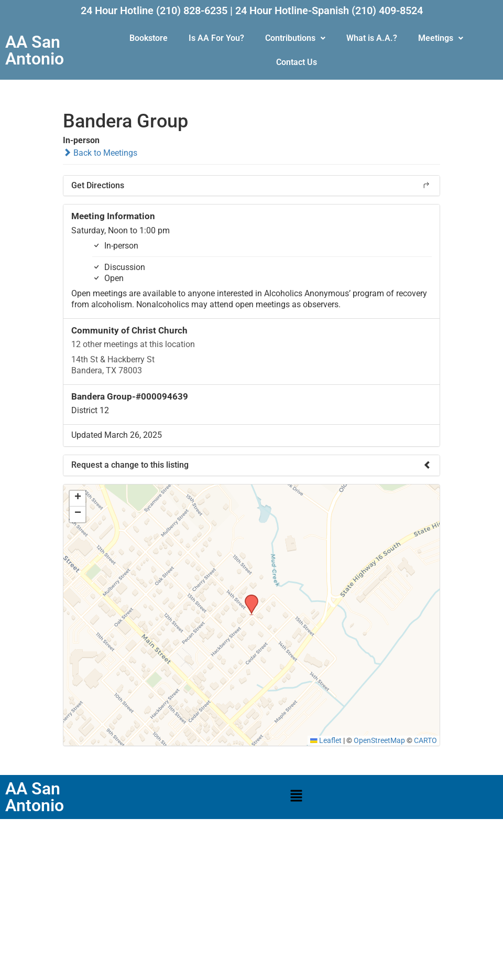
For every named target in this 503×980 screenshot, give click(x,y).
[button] (295, 38)
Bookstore (149, 38)
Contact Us (297, 62)
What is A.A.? (372, 38)
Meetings (441, 38)
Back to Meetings (100, 153)
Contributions (295, 38)
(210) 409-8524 (387, 10)
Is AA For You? (216, 38)
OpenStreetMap (379, 740)
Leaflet (326, 740)
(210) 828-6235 (192, 10)
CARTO (425, 740)
